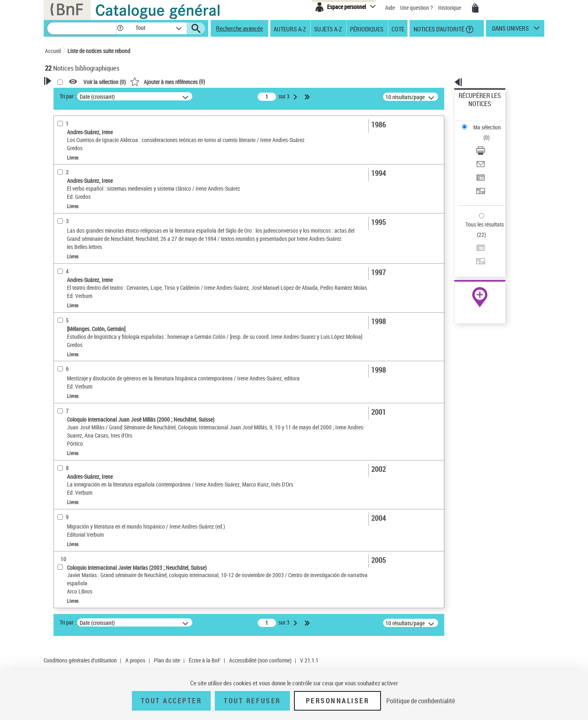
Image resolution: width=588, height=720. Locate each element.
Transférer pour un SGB (486, 152)
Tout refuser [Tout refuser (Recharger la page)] (252, 701)
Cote (398, 29)
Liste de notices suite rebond (99, 51)
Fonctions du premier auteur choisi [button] (89, 161)
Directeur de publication (83, 202)
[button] (120, 28)
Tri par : (173, 96)
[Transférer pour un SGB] (491, 152)
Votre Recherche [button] (78, 95)
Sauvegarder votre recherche (96, 126)
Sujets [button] (61, 327)
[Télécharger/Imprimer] (491, 123)
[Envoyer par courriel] (491, 133)
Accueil (53, 51)
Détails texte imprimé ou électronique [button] (84, 243)
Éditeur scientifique (78, 177)
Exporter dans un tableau (488, 142)
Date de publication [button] (78, 313)
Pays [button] (59, 354)
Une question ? (416, 8)
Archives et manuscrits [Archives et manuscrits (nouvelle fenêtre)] (472, 250)
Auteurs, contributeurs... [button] (84, 286)
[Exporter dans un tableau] (491, 142)
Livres (65, 260)
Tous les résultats (479, 174)
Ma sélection (474, 108)
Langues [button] (64, 299)
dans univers (510, 30)
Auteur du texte (73, 190)
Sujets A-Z (328, 29)
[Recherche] (82, 28)
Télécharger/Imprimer (484, 123)
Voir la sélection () (209, 82)
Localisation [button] (69, 272)
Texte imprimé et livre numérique (93, 227)
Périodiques (367, 29)
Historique (450, 8)
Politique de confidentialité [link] (421, 701)
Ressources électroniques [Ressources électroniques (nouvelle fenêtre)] (476, 259)
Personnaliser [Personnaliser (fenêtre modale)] (338, 701)
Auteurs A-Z (290, 29)
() (272, 81)
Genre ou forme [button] (72, 340)
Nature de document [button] (79, 214)
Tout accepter (171, 701)
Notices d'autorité (438, 29)
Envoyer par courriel (482, 132)
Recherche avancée (239, 28)
